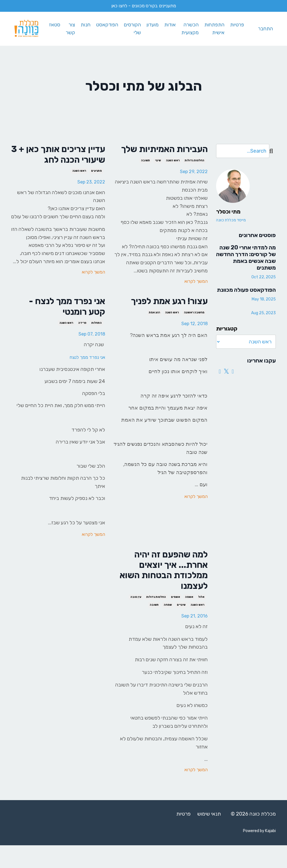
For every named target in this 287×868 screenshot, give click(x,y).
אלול (201, 620)
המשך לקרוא (196, 294)
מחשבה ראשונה (194, 327)
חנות (84, 25)
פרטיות (237, 25)
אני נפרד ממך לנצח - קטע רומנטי (61, 321)
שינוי (158, 173)
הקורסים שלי (131, 29)
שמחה (168, 628)
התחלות (97, 339)
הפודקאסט (106, 25)
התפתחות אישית (214, 29)
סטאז (53, 25)
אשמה (189, 620)
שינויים (181, 628)
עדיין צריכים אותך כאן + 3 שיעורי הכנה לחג (59, 155)
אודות (169, 25)
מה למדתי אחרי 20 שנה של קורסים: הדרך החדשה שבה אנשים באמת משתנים (246, 257)
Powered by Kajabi (259, 854)
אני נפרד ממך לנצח (85, 373)
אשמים (175, 620)
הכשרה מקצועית (189, 29)
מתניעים (96, 173)
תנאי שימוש (209, 837)
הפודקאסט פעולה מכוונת (246, 289)
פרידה (82, 339)
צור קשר (69, 29)
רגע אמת (154, 327)
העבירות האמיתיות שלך (167, 155)
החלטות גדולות (195, 173)
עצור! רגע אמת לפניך (163, 315)
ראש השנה (173, 173)
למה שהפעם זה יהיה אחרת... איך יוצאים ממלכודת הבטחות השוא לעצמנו (165, 590)
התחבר (265, 29)
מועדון (152, 25)
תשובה (145, 173)
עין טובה (136, 620)
